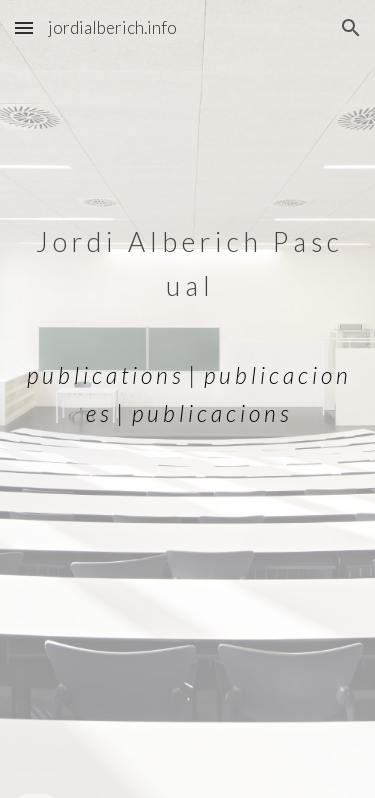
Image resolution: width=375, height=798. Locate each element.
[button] (24, 27)
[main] (188, 399)
